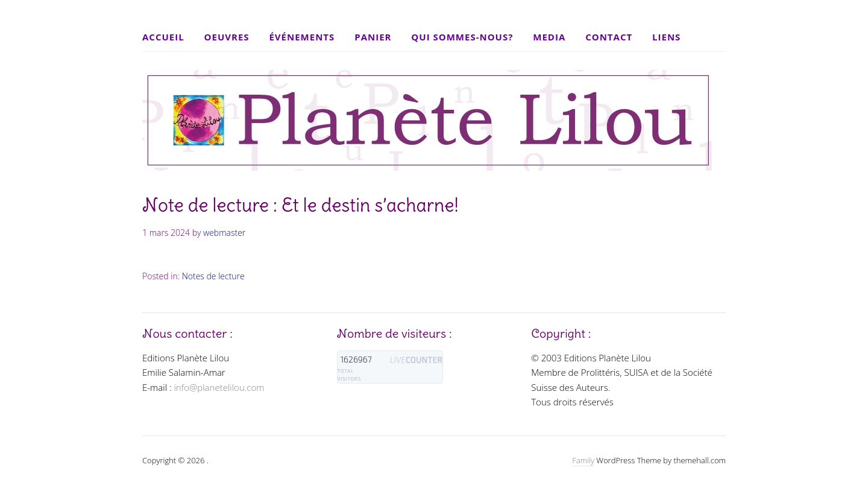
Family (583, 460)
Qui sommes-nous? (462, 37)
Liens (666, 37)
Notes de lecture (213, 276)
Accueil (163, 37)
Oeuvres (227, 37)
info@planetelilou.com (219, 387)
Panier (373, 37)
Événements (302, 37)
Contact (609, 37)
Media (549, 37)
